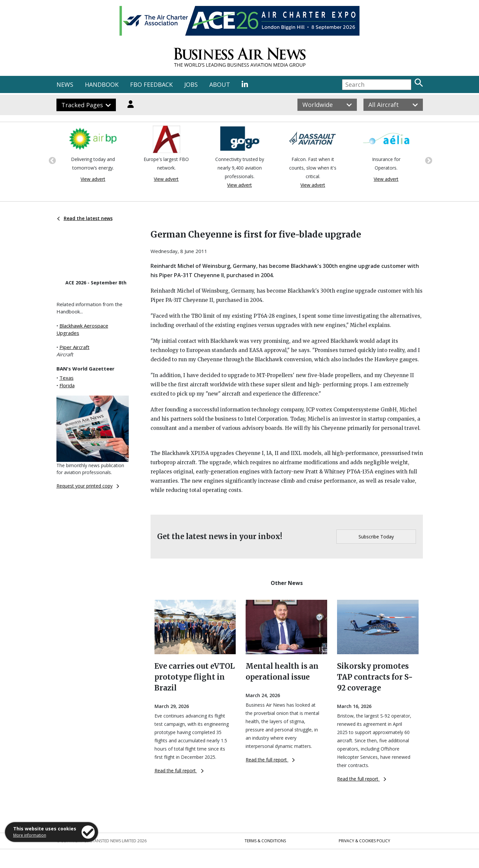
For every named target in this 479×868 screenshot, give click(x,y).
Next (428, 160)
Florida (67, 385)
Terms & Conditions (265, 841)
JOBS (191, 84)
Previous (51, 160)
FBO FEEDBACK (151, 84)
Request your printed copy (88, 486)
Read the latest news (85, 218)
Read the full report (179, 771)
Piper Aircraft (74, 347)
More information (30, 835)
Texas (67, 378)
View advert (93, 179)
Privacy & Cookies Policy (364, 841)
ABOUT (220, 84)
